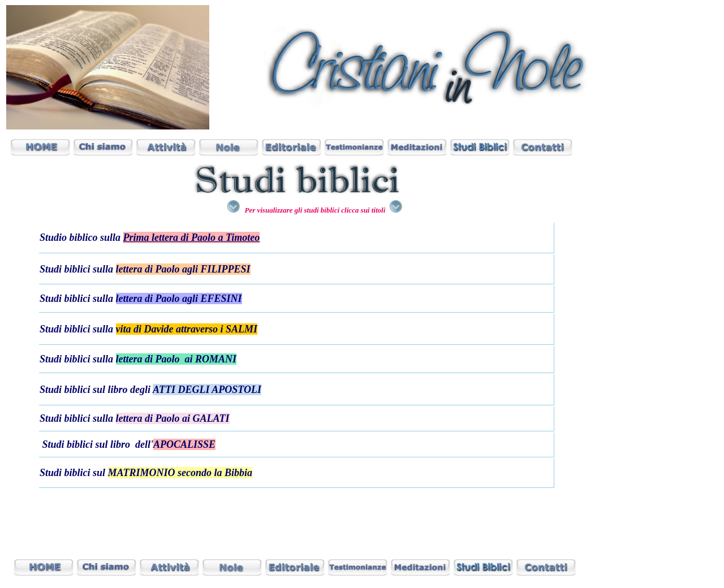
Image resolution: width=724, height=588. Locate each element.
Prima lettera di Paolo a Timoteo (192, 237)
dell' (175, 444)
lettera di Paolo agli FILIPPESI (183, 269)
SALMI (242, 329)
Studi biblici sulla (78, 269)
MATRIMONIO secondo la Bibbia (180, 473)
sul (100, 473)
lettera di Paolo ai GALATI (173, 418)
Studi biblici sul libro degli (96, 390)
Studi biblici (65, 473)
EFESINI (221, 299)
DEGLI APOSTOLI (219, 390)
